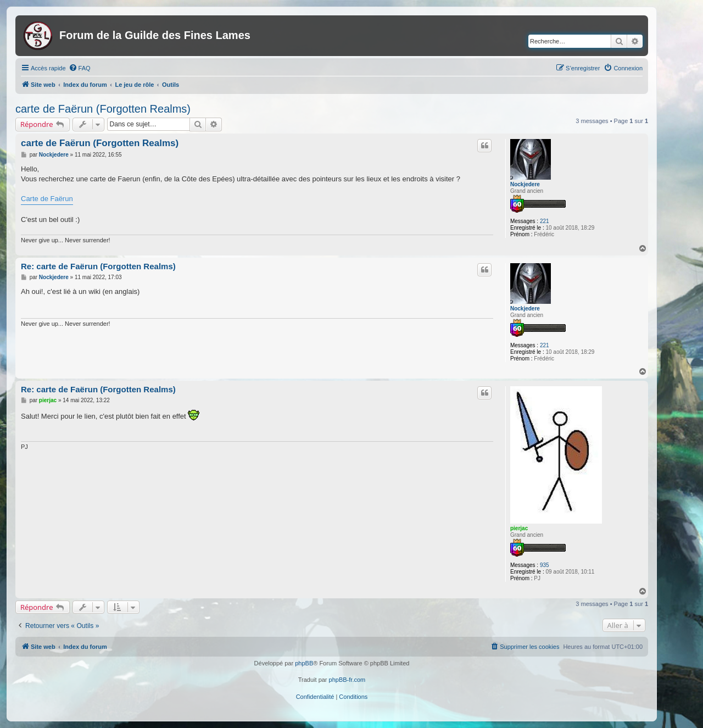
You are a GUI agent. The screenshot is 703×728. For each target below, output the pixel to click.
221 (545, 221)
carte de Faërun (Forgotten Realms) (103, 109)
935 (545, 565)
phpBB (304, 663)
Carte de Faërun (47, 199)
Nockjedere (525, 184)
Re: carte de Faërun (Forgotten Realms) (98, 266)
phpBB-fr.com (347, 680)
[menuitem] (80, 68)
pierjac (519, 528)
